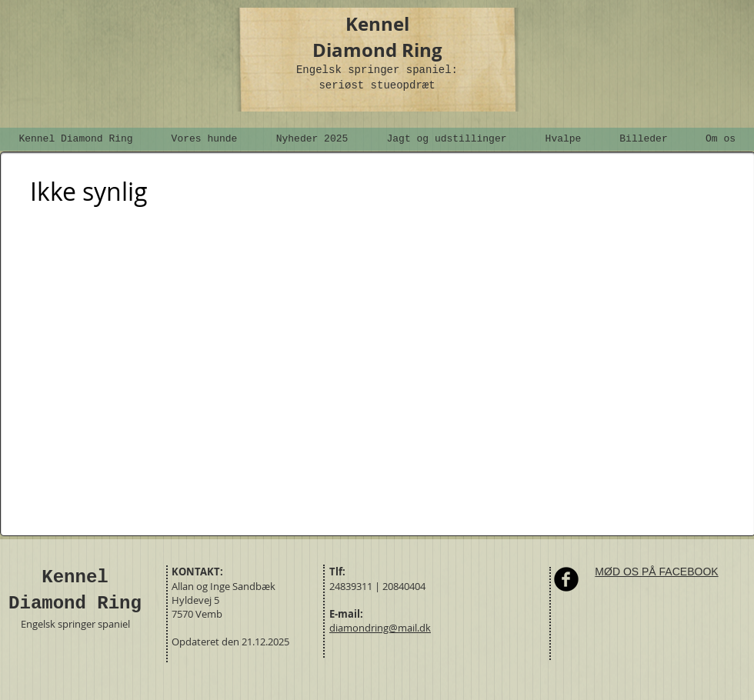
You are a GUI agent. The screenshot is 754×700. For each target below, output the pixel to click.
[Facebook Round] (566, 579)
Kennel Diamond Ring (377, 37)
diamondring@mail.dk (380, 628)
